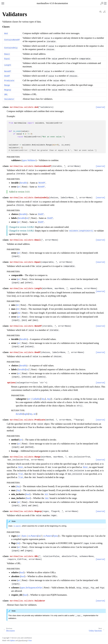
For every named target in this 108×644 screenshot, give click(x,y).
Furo (30, 640)
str (35, 414)
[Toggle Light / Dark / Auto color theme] (102, 3)
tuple (26, 414)
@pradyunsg (23, 640)
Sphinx (13, 640)
